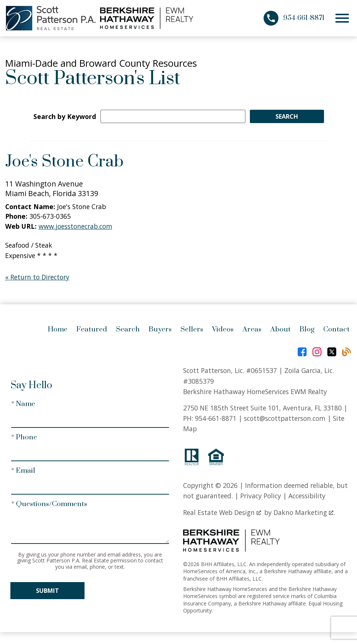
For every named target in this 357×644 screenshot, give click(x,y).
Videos (223, 329)
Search (128, 329)
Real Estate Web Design (222, 512)
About (280, 329)
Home (58, 329)
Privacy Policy (261, 496)
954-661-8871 (216, 418)
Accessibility (307, 496)
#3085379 (199, 381)
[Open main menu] (342, 18)
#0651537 (262, 370)
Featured (92, 329)
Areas (252, 329)
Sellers (192, 329)
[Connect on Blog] (347, 352)
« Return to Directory (37, 277)
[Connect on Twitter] (332, 352)
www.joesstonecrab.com (75, 226)
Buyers (160, 329)
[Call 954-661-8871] (294, 18)
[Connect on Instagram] (317, 352)
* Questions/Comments (49, 504)
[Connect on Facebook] (302, 352)
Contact (336, 329)
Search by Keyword (65, 116)
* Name (23, 404)
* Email (23, 471)
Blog (307, 329)
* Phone (24, 437)
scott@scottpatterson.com (285, 418)
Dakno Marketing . (304, 512)
